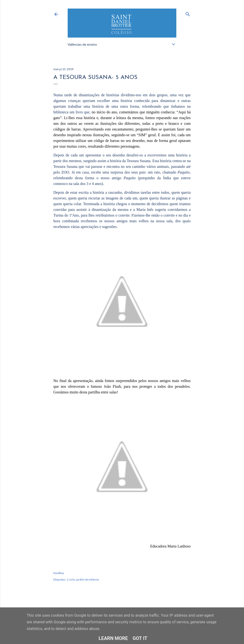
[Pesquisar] (188, 13)
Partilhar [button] (59, 573)
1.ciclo (71, 579)
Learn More (113, 638)
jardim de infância (88, 579)
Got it (140, 638)
